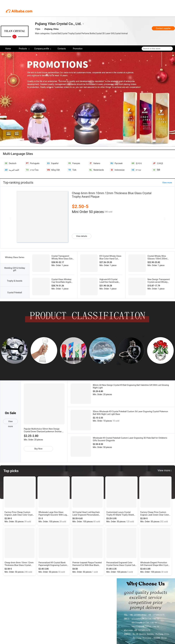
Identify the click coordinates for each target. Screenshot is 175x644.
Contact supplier (163, 28)
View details (82, 236)
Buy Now (38, 449)
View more (167, 183)
